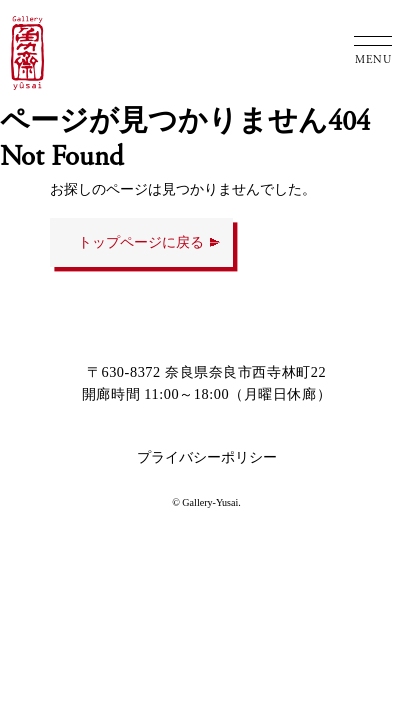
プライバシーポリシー (207, 457)
